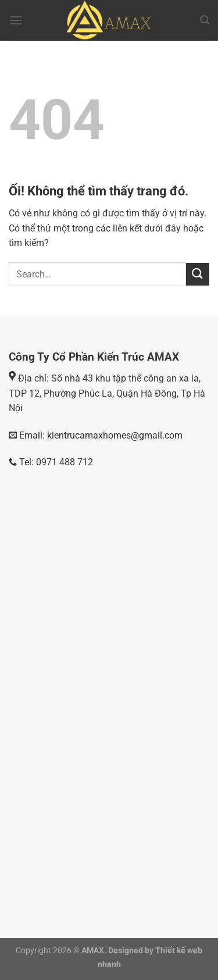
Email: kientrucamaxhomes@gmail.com (100, 435)
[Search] (205, 20)
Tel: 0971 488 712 (51, 462)
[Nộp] (198, 274)
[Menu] (16, 20)
